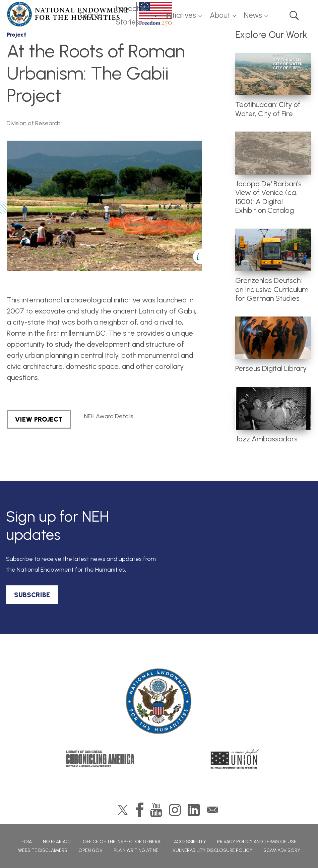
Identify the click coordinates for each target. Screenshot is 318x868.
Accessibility (190, 842)
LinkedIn (194, 810)
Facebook (140, 810)
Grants (91, 15)
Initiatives (181, 15)
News (253, 15)
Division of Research (34, 123)
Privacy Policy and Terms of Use (257, 842)
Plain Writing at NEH (138, 850)
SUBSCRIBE (32, 595)
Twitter (123, 810)
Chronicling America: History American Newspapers (100, 759)
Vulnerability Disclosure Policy (212, 850)
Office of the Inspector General (123, 842)
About (220, 15)
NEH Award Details (109, 416)
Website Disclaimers (43, 850)
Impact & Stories (131, 15)
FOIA (27, 842)
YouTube (156, 810)
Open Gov (90, 850)
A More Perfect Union (235, 759)
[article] (273, 86)
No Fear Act (57, 842)
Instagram (175, 810)
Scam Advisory (282, 850)
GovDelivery (212, 810)
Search (294, 15)
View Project (39, 419)
